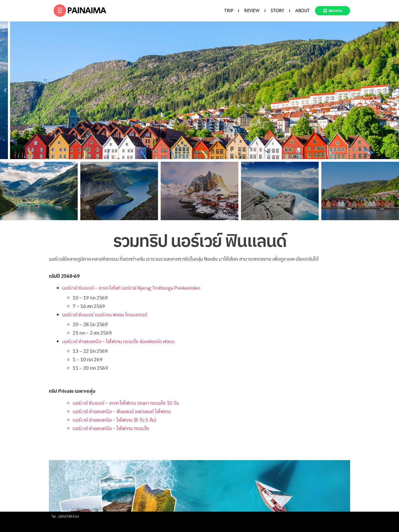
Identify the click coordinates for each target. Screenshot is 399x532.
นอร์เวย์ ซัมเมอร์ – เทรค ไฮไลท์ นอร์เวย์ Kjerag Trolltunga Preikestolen (131, 288)
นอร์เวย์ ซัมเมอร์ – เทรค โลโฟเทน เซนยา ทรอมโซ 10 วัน (126, 403)
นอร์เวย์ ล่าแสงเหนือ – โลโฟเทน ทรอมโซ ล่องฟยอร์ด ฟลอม (118, 342)
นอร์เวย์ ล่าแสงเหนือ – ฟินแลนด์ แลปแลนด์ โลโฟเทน (122, 412)
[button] (5, 90)
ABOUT (302, 10)
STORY (277, 10)
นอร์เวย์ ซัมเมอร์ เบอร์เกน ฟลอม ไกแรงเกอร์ (105, 315)
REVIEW (252, 10)
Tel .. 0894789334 (65, 517)
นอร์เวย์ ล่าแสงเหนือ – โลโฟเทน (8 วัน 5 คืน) (115, 420)
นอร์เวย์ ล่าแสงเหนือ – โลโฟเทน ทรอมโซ (111, 429)
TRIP (229, 10)
